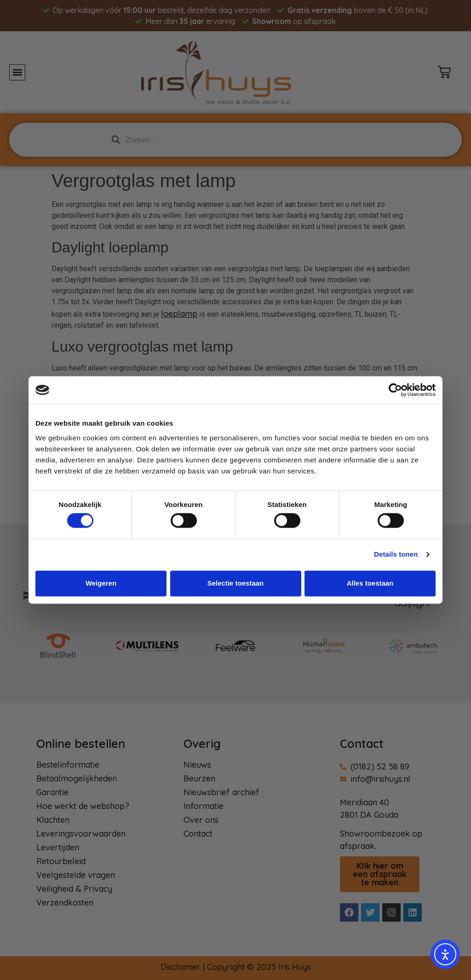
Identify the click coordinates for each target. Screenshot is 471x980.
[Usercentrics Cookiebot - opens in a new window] (395, 390)
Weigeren (101, 583)
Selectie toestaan (236, 583)
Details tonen (396, 555)
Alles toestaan (370, 583)
